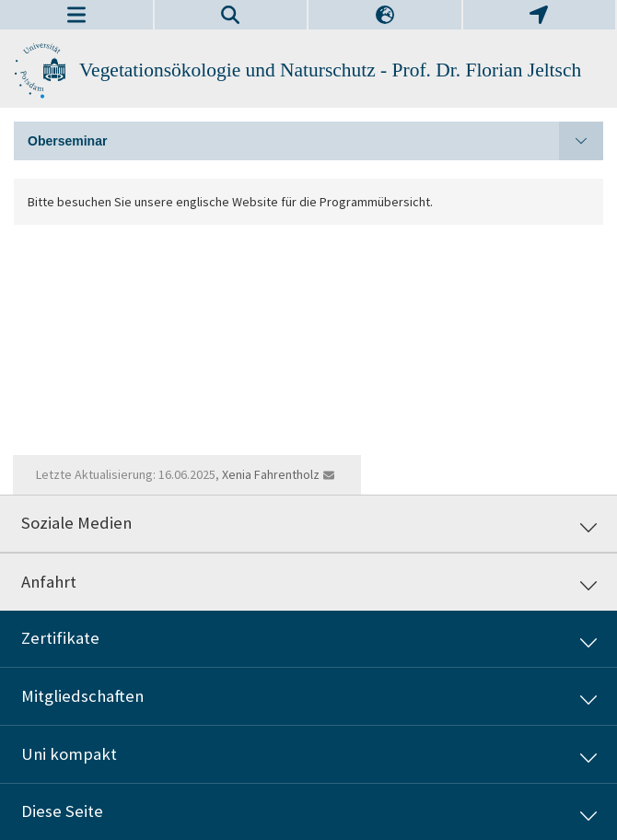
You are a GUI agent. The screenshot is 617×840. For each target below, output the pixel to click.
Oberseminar (315, 141)
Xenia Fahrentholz (271, 474)
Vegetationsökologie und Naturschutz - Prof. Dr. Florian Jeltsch (330, 70)
